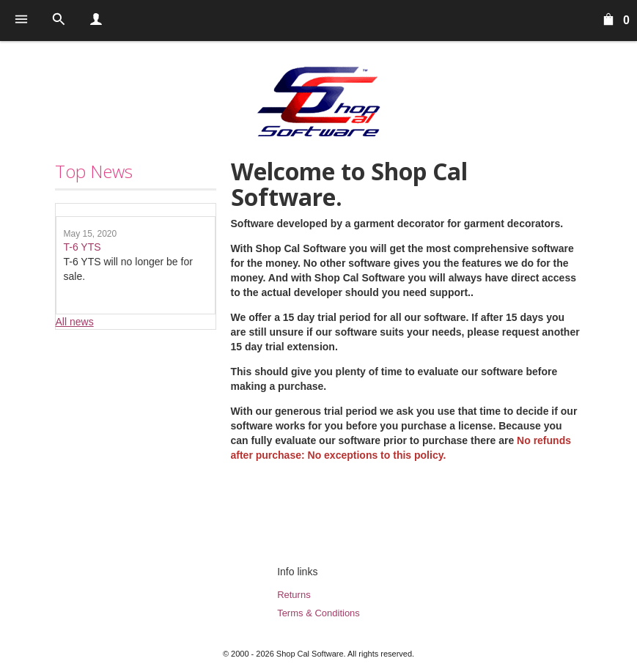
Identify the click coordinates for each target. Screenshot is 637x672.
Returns (294, 595)
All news (75, 322)
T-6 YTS (82, 247)
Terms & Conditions (318, 613)
